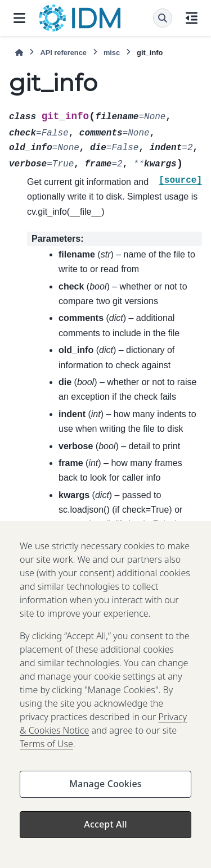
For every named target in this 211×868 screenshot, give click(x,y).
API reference (63, 53)
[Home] (19, 53)
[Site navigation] (19, 18)
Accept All (105, 832)
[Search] (163, 18)
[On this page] (192, 18)
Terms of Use (46, 752)
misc (112, 53)
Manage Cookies (105, 792)
